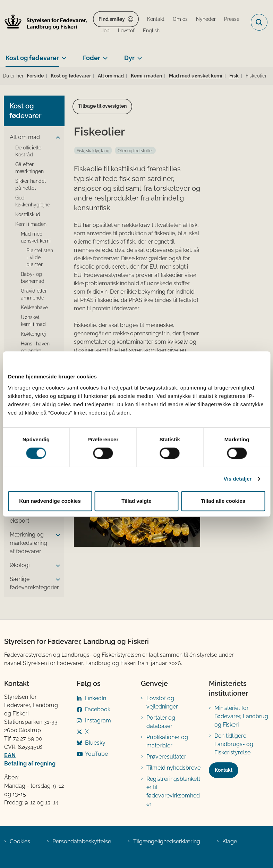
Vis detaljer (238, 479)
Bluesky (95, 743)
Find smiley (112, 19)
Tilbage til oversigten (102, 106)
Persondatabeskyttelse (82, 841)
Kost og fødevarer (32, 58)
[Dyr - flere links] (138, 55)
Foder (92, 58)
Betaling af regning (30, 764)
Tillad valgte (136, 501)
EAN (10, 755)
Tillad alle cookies (223, 501)
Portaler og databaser (161, 722)
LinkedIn (96, 698)
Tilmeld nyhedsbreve (173, 768)
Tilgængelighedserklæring (167, 841)
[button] (56, 138)
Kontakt (224, 770)
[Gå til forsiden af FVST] (44, 22)
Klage (230, 841)
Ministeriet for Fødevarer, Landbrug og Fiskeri (241, 716)
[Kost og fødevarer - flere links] (63, 55)
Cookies (20, 841)
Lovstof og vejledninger (162, 702)
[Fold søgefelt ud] (259, 22)
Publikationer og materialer (167, 741)
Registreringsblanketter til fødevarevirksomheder (173, 791)
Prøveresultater (166, 757)
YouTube (96, 754)
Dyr (129, 58)
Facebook (98, 709)
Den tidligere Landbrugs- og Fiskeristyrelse (234, 744)
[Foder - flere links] (104, 55)
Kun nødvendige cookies (50, 501)
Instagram (98, 720)
